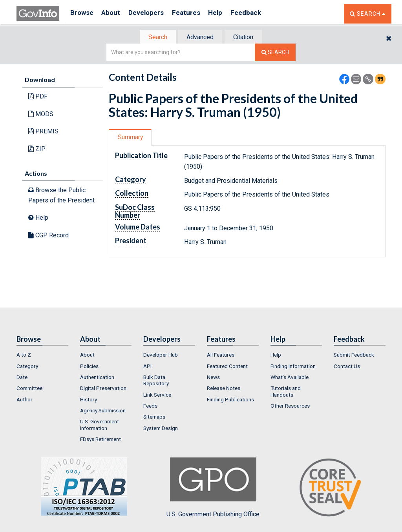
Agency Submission (103, 411)
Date (22, 378)
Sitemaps (154, 417)
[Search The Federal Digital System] (275, 53)
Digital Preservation (103, 389)
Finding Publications (230, 400)
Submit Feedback (354, 355)
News (213, 378)
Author (25, 400)
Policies (89, 367)
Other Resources (290, 406)
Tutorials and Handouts (286, 392)
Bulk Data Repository (156, 381)
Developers (153, 14)
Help (227, 14)
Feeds (150, 406)
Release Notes (224, 389)
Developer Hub (161, 355)
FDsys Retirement (100, 440)
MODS (41, 115)
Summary (132, 138)
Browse (82, 14)
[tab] (154, 37)
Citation (246, 37)
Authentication (97, 378)
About (114, 14)
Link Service (157, 395)
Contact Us (347, 367)
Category (27, 367)
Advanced (200, 37)
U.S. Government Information (100, 425)
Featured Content (227, 367)
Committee (29, 389)
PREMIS (43, 132)
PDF (38, 97)
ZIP (37, 150)
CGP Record (48, 236)
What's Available (290, 378)
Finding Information (293, 367)
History (89, 400)
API (147, 367)
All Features (221, 355)
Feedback (260, 14)
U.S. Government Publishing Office (213, 488)
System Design (161, 428)
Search (154, 37)
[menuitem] (42, 355)
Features (195, 14)
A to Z (24, 355)
